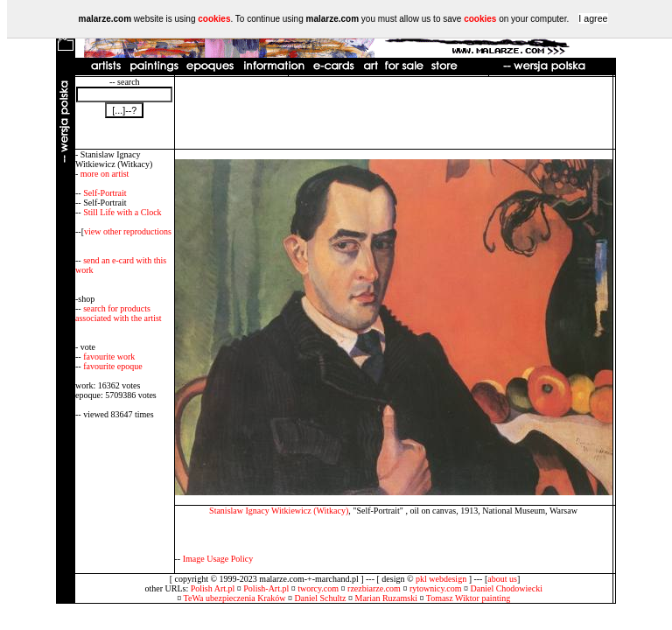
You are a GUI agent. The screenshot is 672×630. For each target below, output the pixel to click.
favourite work (109, 357)
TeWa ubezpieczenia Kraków (235, 598)
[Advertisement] (394, 113)
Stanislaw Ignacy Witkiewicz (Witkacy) (279, 511)
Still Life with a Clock (122, 212)
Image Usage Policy (218, 559)
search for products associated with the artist (119, 313)
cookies (214, 19)
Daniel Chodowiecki (507, 588)
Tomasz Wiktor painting (468, 598)
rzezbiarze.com (374, 588)
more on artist (105, 174)
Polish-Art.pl (266, 588)
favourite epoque (112, 366)
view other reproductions (128, 231)
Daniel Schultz (320, 598)
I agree (593, 18)
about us (502, 579)
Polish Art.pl (213, 588)
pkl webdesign (441, 579)
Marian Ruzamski (386, 598)
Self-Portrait (105, 193)
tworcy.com (318, 588)
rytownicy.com (436, 588)
